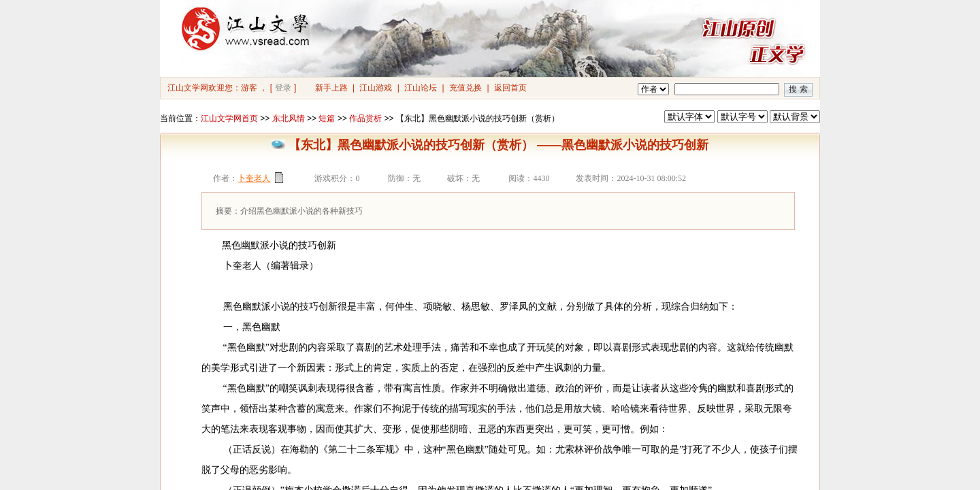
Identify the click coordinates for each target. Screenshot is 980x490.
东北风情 (289, 118)
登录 (283, 88)
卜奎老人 (254, 178)
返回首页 (510, 88)
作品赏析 (365, 118)
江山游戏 (376, 88)
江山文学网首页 (229, 118)
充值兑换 (465, 88)
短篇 (327, 118)
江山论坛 (421, 88)
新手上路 (331, 88)
